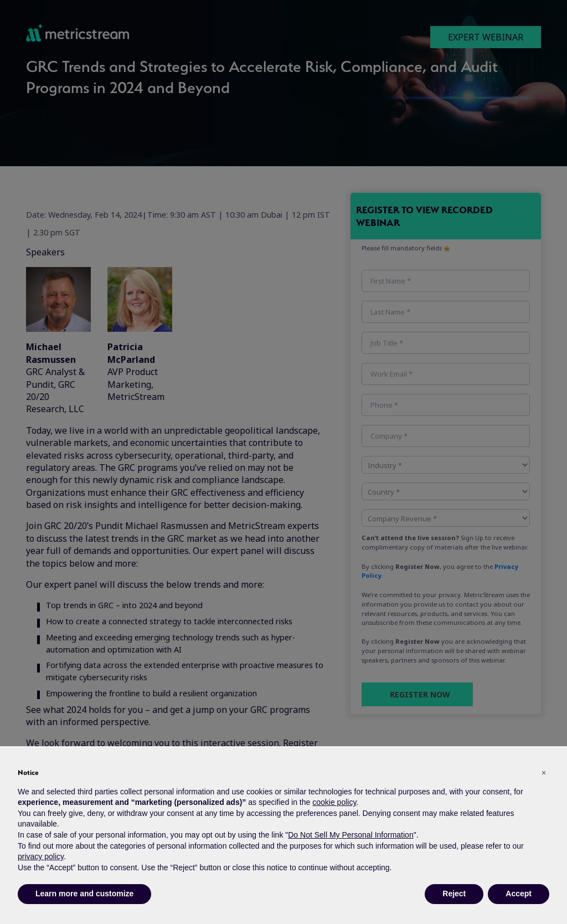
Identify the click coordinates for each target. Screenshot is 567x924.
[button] (544, 773)
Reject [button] (454, 894)
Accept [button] (519, 894)
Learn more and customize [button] (84, 894)
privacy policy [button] (41, 856)
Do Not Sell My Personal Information (350, 835)
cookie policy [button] (334, 802)
